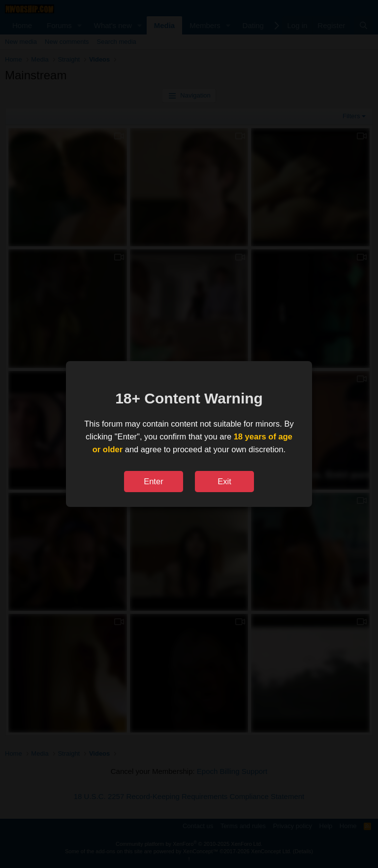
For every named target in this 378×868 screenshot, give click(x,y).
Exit (224, 481)
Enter (153, 481)
